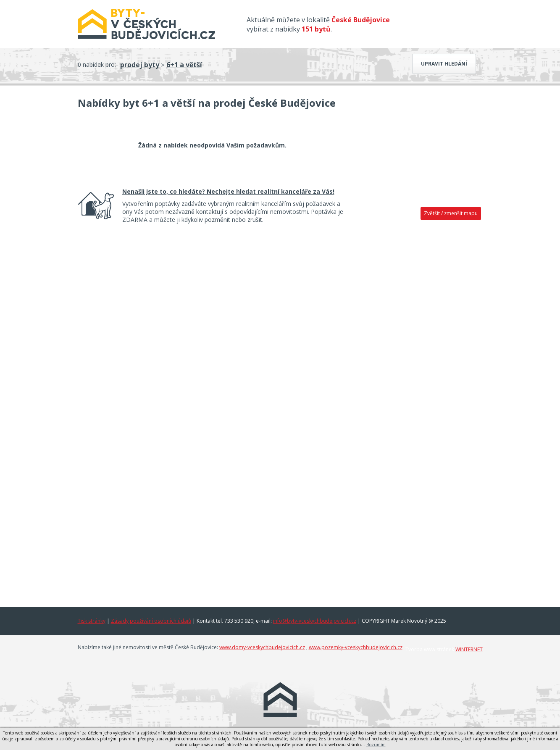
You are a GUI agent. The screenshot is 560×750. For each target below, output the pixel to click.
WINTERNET (469, 649)
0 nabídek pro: (97, 64)
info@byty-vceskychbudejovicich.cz (315, 621)
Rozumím (376, 745)
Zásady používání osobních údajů (151, 621)
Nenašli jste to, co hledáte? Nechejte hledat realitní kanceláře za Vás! (228, 191)
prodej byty (140, 65)
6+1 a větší (184, 65)
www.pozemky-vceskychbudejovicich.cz (356, 647)
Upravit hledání (444, 64)
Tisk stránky (92, 621)
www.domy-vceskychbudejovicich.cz (262, 647)
